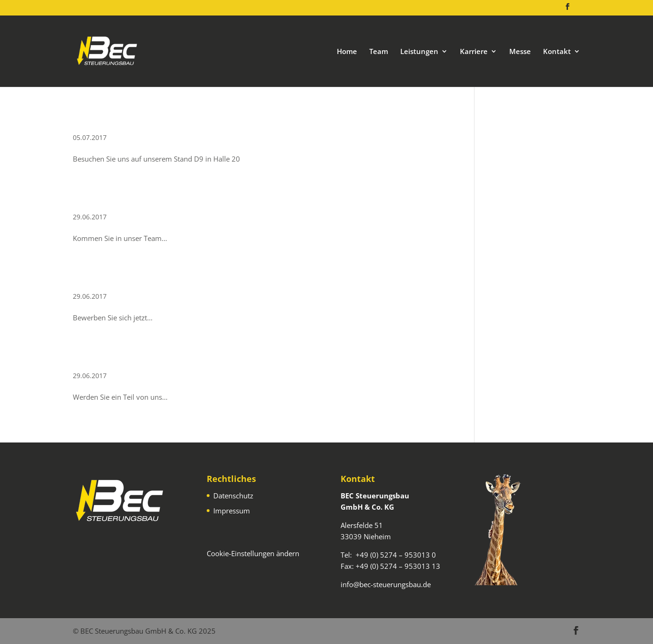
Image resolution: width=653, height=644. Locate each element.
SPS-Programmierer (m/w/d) (156, 200)
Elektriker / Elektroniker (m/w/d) (167, 359)
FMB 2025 (101, 120)
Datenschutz (233, 496)
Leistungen (419, 52)
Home (347, 52)
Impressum (232, 511)
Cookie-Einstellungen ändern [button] (253, 553)
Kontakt (557, 52)
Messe (520, 52)
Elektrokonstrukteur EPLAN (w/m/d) (178, 279)
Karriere (474, 52)
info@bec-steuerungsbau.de (386, 584)
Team (379, 52)
